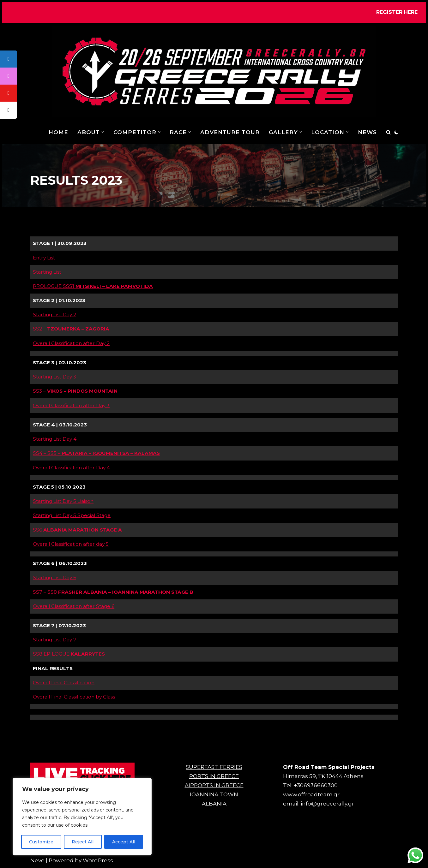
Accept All (124, 842)
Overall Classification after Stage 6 (74, 606)
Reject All (83, 842)
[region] (82, 817)
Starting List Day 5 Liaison (63, 501)
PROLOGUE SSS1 (93, 286)
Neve (37, 860)
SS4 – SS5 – (96, 453)
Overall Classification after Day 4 (71, 468)
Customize (41, 842)
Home (58, 132)
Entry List (44, 258)
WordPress (98, 860)
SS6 (77, 530)
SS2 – (71, 329)
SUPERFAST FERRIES (214, 767)
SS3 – (75, 391)
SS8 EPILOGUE (69, 654)
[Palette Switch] (396, 132)
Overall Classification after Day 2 (71, 343)
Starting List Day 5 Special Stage (72, 515)
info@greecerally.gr (327, 804)
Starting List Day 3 (54, 377)
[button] (103, 132)
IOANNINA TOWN (214, 794)
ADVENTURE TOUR (230, 132)
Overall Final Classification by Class (74, 697)
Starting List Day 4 (55, 439)
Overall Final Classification (64, 683)
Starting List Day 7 (55, 640)
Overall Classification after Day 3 (71, 405)
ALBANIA (214, 804)
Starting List (47, 272)
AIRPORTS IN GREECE (214, 785)
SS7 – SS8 (101, 592)
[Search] (388, 132)
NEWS (367, 132)
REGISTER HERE (397, 12)
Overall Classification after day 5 (71, 544)
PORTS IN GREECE (214, 776)
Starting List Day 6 (54, 577)
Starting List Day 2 (54, 315)
